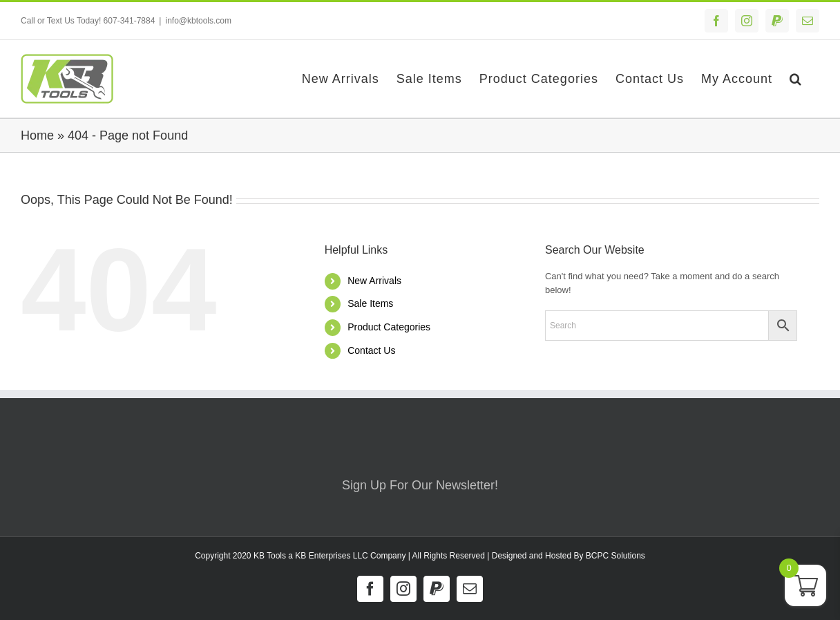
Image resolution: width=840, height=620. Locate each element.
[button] (796, 79)
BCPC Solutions (615, 556)
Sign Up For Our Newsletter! (420, 485)
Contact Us (371, 350)
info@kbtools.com (198, 21)
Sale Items (370, 303)
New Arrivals (374, 281)
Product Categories (389, 327)
